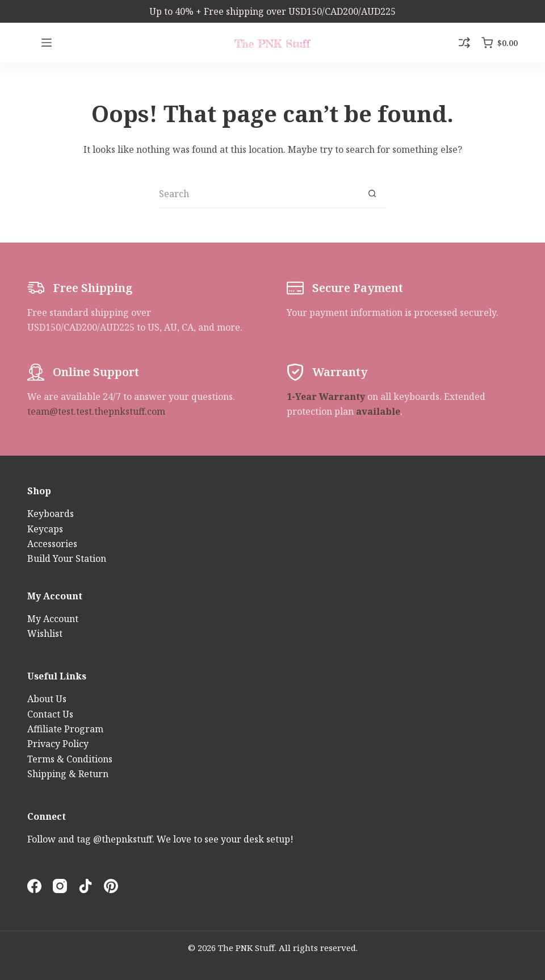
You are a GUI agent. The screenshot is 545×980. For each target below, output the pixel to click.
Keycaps (45, 529)
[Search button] (372, 194)
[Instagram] (60, 886)
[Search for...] (258, 194)
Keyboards (51, 514)
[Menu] (47, 43)
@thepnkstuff (123, 839)
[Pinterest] (111, 886)
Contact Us (50, 714)
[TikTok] (85, 886)
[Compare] (464, 43)
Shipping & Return (68, 774)
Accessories (52, 544)
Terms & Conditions (70, 759)
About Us (47, 699)
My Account (53, 619)
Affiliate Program (65, 729)
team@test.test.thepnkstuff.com (96, 411)
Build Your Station (67, 558)
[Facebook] (34, 886)
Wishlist (45, 633)
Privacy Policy (58, 744)
